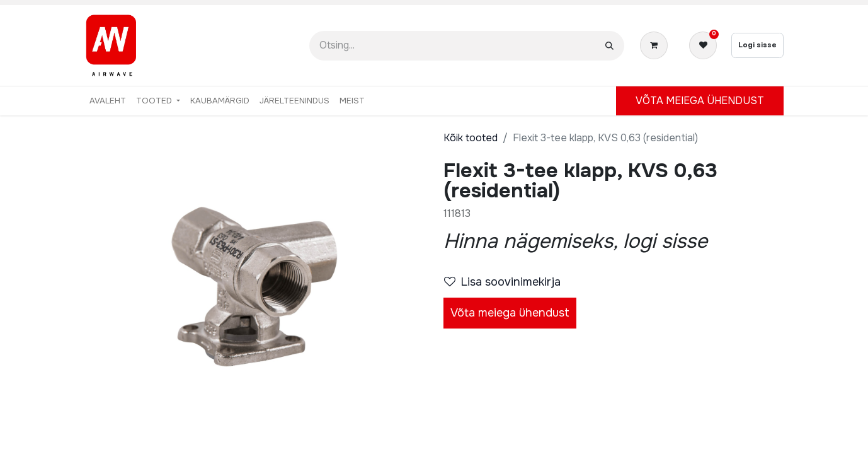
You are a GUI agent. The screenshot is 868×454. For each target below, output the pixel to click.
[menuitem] (108, 101)
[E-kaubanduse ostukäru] (656, 45)
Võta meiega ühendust (510, 313)
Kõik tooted (471, 138)
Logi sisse (757, 45)
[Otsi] (609, 46)
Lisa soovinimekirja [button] (502, 282)
